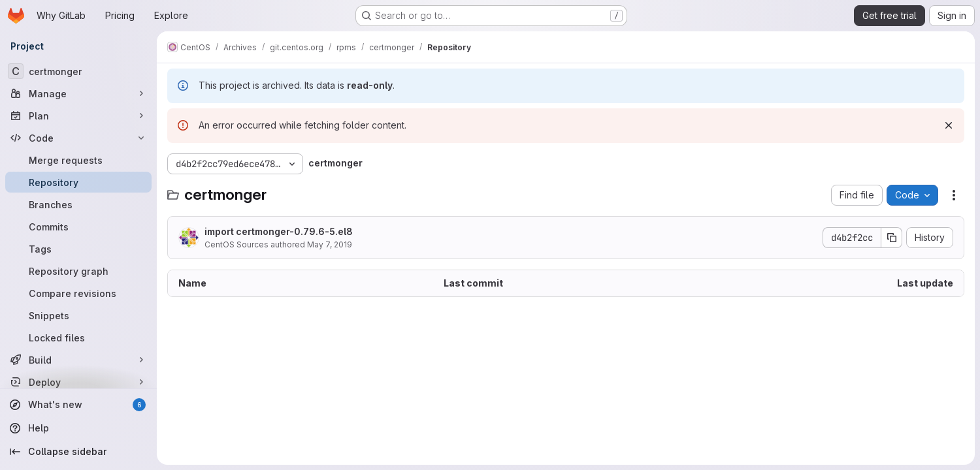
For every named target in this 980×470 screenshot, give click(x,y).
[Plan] (78, 116)
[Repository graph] (78, 271)
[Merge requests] (78, 160)
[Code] (78, 138)
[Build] (78, 360)
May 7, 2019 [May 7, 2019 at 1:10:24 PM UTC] (330, 244)
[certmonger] (78, 71)
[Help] (78, 428)
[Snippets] (78, 315)
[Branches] (78, 204)
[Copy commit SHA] (892, 238)
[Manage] (78, 93)
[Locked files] (78, 337)
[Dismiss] (949, 125)
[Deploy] (78, 382)
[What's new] (78, 405)
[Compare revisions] (78, 293)
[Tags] (78, 249)
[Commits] (78, 227)
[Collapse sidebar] (78, 452)
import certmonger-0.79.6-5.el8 (279, 231)
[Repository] (78, 182)
